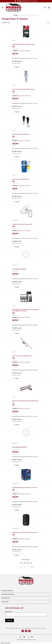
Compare (16, 67)
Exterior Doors (35, 15)
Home (16, 15)
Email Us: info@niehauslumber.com (13, 628)
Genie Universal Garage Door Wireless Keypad (23, 89)
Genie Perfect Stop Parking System (21, 179)
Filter (48, 23)
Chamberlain (15, 220)
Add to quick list (16, 64)
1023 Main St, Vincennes (32, 58)
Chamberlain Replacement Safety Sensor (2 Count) (25, 488)
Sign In (35, 628)
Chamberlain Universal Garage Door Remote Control (25, 533)
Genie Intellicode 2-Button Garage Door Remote (24, 44)
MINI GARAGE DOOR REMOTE (20, 447)
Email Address (9, 612)
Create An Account (42, 628)
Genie (14, 40)
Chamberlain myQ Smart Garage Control (22, 224)
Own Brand (15, 265)
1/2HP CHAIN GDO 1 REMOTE (19, 269)
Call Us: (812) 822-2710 (27, 628)
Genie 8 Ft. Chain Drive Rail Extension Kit (22, 356)
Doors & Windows (24, 15)
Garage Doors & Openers (24, 51)
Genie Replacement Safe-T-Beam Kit (21, 134)
